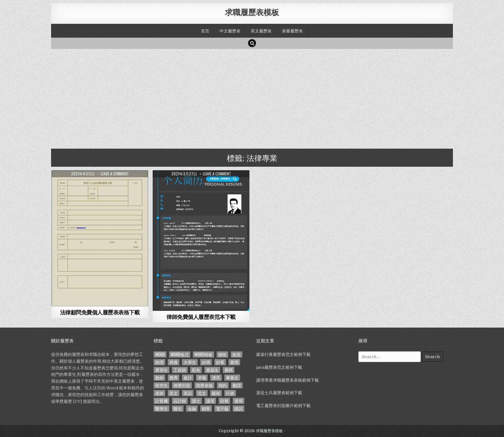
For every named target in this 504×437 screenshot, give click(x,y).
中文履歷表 (230, 31)
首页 (205, 31)
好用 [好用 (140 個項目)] (206, 362)
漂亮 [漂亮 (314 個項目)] (216, 378)
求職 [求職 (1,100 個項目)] (202, 378)
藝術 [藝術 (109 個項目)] (216, 393)
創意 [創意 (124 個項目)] (237, 354)
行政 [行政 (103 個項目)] (230, 393)
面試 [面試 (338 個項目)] (239, 409)
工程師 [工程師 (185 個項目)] (180, 370)
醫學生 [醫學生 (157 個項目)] (162, 409)
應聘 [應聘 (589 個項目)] (229, 370)
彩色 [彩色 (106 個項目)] (196, 370)
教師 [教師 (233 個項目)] (159, 378)
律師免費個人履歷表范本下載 (201, 317)
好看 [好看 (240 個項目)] (220, 362)
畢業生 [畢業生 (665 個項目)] (232, 378)
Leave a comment (115, 174)
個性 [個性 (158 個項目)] (222, 354)
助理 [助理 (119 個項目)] (159, 362)
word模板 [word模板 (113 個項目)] (203, 354)
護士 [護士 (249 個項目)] (196, 401)
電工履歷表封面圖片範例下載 (283, 406)
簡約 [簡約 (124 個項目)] (223, 385)
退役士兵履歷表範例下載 (279, 393)
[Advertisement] (244, 97)
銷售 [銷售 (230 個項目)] (206, 409)
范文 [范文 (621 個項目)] (202, 393)
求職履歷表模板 (252, 12)
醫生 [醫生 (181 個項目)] (178, 409)
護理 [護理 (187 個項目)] (210, 401)
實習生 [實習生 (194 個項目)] (162, 370)
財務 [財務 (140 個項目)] (224, 401)
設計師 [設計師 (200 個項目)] (180, 401)
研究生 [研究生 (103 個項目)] (162, 385)
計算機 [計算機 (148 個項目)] (162, 401)
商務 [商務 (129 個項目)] (174, 362)
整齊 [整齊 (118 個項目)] (174, 378)
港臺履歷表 (292, 31)
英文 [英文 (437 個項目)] (174, 393)
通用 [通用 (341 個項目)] (239, 401)
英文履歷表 (261, 31)
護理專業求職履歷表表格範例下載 (288, 380)
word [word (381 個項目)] (160, 354)
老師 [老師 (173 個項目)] (159, 393)
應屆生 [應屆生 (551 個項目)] (212, 370)
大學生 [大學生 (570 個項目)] (190, 362)
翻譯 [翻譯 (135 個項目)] (237, 385)
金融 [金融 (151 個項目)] (192, 409)
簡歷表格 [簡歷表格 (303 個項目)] (204, 385)
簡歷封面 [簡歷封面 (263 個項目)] (182, 385)
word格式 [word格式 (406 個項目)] (180, 354)
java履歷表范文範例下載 (279, 367)
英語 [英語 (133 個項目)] (188, 393)
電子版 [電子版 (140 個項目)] (222, 409)
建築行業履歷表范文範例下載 (283, 354)
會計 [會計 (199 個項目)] (188, 378)
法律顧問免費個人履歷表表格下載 (100, 312)
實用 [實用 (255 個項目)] (234, 362)
